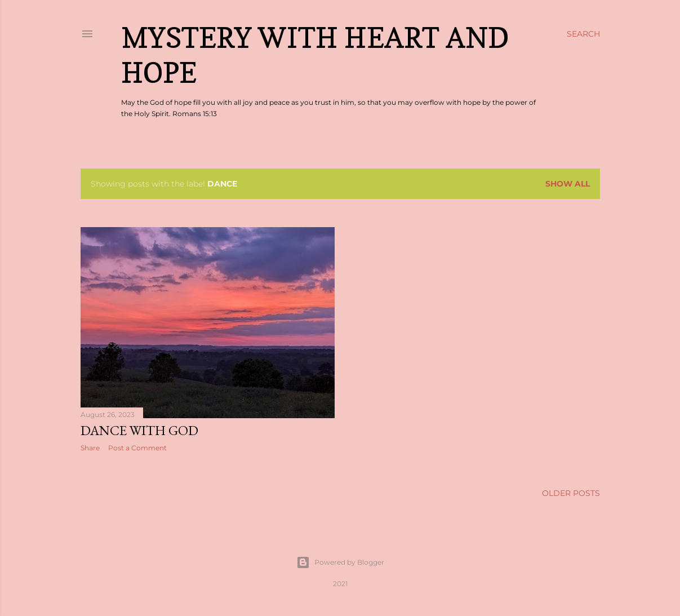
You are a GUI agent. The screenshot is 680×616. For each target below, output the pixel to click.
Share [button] (90, 448)
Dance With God (139, 430)
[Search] (583, 34)
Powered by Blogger (340, 562)
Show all (568, 184)
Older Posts (571, 493)
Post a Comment (137, 448)
